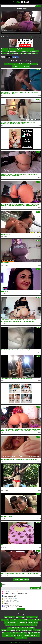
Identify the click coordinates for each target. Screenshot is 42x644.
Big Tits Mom (5, 51)
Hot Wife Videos (6, 53)
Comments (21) (25, 61)
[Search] (18, 6)
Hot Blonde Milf (34, 51)
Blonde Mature (14, 51)
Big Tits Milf (5, 49)
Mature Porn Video (17, 53)
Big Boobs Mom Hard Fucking (21, 66)
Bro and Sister (14, 620)
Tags (16, 642)
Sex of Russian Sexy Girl (11, 622)
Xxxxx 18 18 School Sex (28, 628)
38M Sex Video (35, 635)
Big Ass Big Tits (24, 51)
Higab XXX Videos (10, 617)
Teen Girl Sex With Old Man (24, 630)
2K (34, 37)
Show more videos (21, 580)
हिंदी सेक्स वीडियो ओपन (32, 617)
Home (12, 642)
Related (14, 61)
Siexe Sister (5, 620)
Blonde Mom (30, 49)
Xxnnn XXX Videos (25, 620)
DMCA (20, 642)
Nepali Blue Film (7, 633)
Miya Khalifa (37, 630)
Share (3, 57)
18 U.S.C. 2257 (28, 642)
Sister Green (23, 633)
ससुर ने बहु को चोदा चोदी (34, 633)
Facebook (15, 57)
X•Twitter (9, 57)
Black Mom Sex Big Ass (11, 64)
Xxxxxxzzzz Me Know (23, 635)
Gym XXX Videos (33, 622)
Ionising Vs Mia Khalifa (8, 630)
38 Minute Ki (23, 622)
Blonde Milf (12, 49)
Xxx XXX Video (21, 617)
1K (39, 37)
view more (21, 609)
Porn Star (15, 633)
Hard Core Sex (36, 620)
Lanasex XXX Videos (21, 638)
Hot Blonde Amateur (29, 53)
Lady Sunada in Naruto (9, 635)
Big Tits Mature (21, 49)
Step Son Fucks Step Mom (29, 625)
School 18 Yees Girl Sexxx (13, 625)
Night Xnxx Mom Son (13, 628)
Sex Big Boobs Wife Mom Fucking (28, 64)
